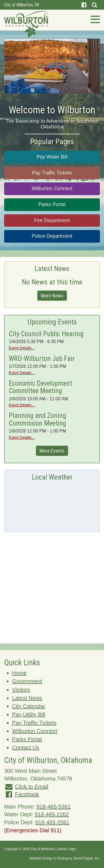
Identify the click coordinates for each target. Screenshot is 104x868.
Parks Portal (52, 204)
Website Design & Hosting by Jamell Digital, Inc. (65, 858)
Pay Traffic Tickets (52, 173)
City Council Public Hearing (46, 334)
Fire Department (52, 220)
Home (19, 673)
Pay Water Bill (52, 157)
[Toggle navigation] (94, 19)
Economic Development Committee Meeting (40, 387)
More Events (52, 451)
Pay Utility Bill (29, 714)
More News (52, 296)
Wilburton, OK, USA (52, 504)
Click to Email (32, 787)
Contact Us (26, 747)
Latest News (27, 698)
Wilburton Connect (52, 188)
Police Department (52, 236)
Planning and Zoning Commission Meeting (37, 419)
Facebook (27, 794)
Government (27, 681)
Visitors (21, 690)
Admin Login (67, 849)
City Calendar (29, 706)
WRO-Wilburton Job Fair (42, 359)
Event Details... (22, 348)
